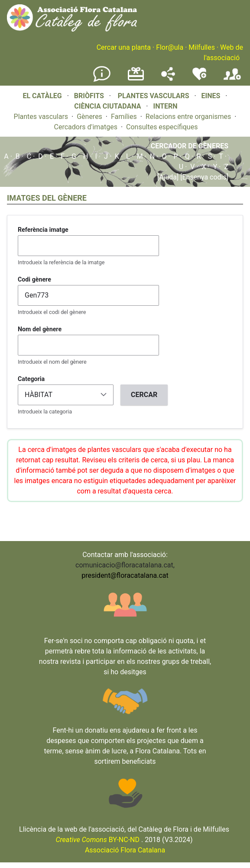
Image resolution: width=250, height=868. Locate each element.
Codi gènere (34, 279)
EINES (211, 96)
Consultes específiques (162, 127)
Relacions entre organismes (188, 117)
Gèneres (89, 117)
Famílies (124, 117)
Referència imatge (43, 230)
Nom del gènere (40, 329)
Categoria (31, 379)
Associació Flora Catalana (125, 850)
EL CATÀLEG (42, 96)
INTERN (165, 106)
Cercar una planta (124, 47)
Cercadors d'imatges (86, 127)
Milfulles (202, 47)
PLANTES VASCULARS (154, 96)
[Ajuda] (168, 177)
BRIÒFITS (90, 96)
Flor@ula (170, 47)
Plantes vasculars (41, 117)
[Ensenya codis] (203, 177)
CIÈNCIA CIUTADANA (107, 106)
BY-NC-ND (97, 840)
